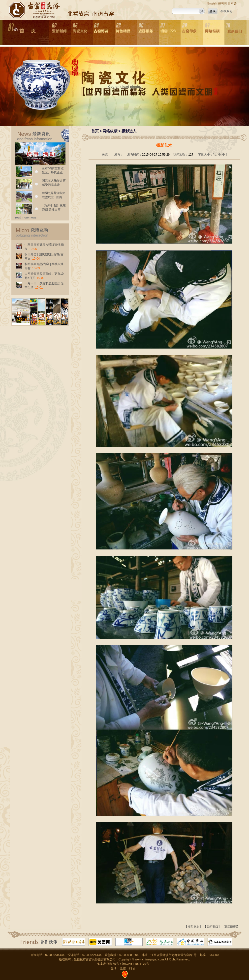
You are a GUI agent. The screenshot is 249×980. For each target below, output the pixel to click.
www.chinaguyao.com (150, 959)
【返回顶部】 (231, 927)
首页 (95, 131)
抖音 (132, 968)
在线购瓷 (226, 11)
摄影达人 (129, 131)
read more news (26, 218)
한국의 (222, 3)
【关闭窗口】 (212, 927)
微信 (123, 968)
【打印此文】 (193, 927)
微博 (114, 968)
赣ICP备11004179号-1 (137, 964)
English (212, 3)
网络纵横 (110, 131)
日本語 (232, 3)
